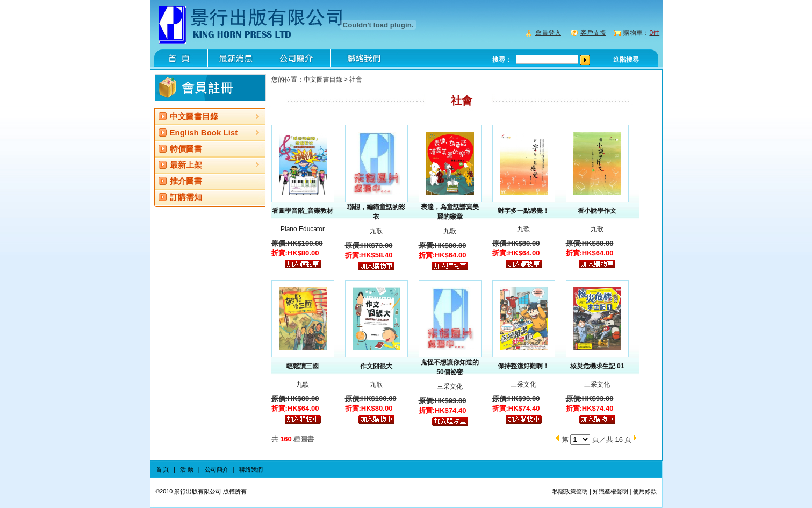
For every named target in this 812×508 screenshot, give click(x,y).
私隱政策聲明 (570, 491)
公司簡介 (217, 469)
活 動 (187, 469)
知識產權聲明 (610, 491)
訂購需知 (186, 197)
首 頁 (163, 469)
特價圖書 (186, 149)
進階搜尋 (626, 60)
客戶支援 (593, 33)
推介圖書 (186, 181)
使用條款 (645, 491)
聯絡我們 (251, 469)
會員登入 (548, 33)
